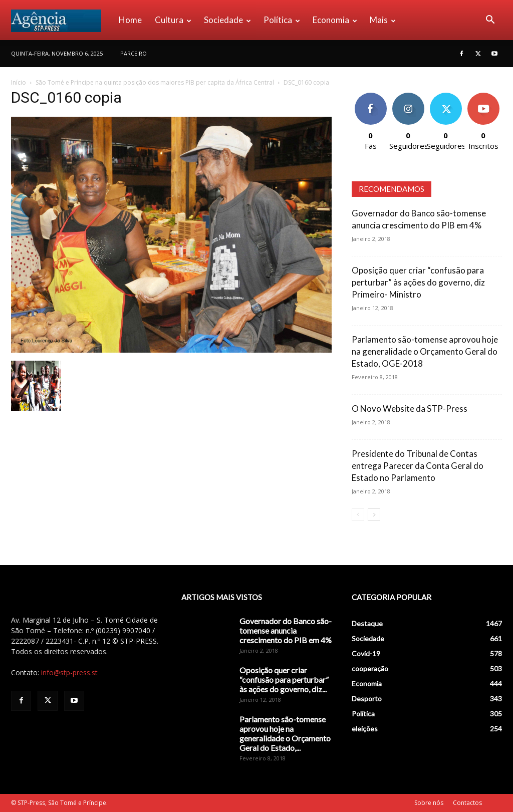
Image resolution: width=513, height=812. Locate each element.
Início (19, 82)
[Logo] (62, 20)
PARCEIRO (134, 53)
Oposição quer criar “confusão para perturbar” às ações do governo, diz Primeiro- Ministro (418, 282)
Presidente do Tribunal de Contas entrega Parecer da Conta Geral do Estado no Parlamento (418, 466)
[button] (490, 21)
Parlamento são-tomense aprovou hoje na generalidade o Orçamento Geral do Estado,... (285, 733)
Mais (383, 20)
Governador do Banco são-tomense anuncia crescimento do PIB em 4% (286, 630)
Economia (335, 20)
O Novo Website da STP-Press (410, 409)
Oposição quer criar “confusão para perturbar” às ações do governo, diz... (284, 680)
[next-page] (374, 515)
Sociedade (227, 20)
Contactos (467, 803)
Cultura (173, 20)
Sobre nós (429, 803)
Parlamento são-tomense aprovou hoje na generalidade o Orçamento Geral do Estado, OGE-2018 (425, 351)
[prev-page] (358, 515)
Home (130, 20)
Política (282, 20)
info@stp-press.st (69, 672)
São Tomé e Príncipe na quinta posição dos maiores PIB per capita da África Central (155, 82)
